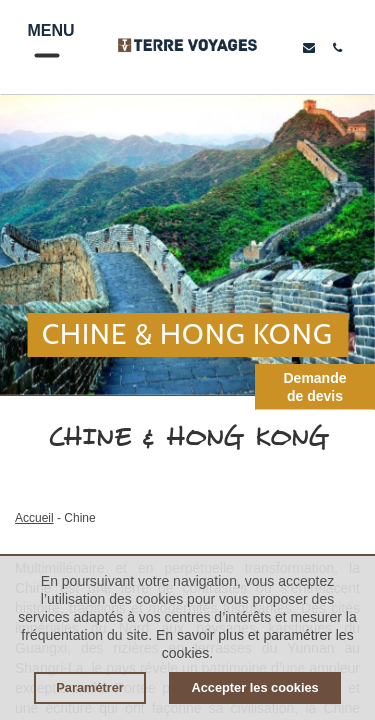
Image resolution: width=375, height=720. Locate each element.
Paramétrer (90, 687)
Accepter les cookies (254, 687)
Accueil (34, 518)
